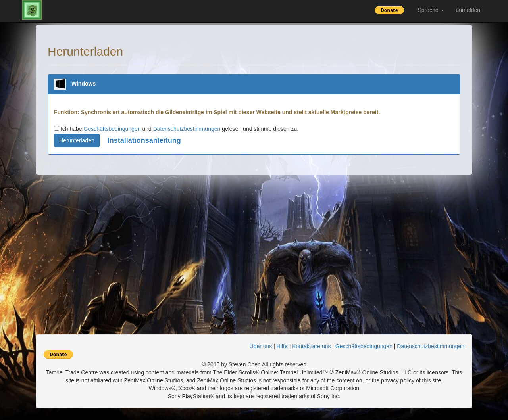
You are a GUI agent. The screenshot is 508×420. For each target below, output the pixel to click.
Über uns (261, 346)
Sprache (431, 10)
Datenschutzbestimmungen (187, 129)
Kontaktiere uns (311, 346)
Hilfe (282, 346)
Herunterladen (77, 140)
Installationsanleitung (144, 140)
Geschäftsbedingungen (112, 129)
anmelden (468, 10)
